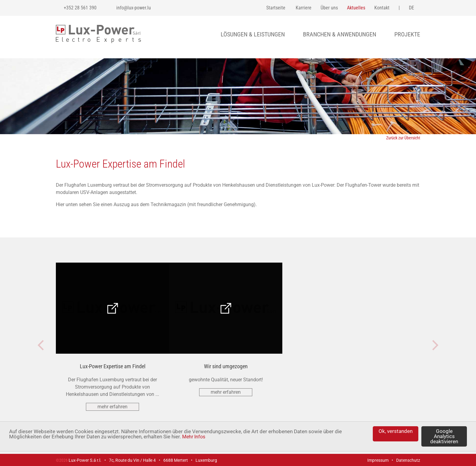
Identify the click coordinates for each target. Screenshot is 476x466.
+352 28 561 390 (80, 8)
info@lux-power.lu (134, 8)
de (411, 8)
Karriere (304, 8)
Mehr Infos (194, 437)
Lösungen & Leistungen (253, 34)
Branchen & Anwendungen (340, 34)
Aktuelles (356, 8)
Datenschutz (408, 460)
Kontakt (382, 8)
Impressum (378, 460)
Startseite (276, 8)
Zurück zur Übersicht (403, 138)
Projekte (407, 34)
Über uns (329, 8)
